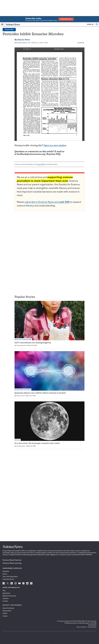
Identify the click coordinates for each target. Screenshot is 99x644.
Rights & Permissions (9, 596)
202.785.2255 (92, 625)
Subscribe (6, 571)
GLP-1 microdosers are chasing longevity (33, 343)
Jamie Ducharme (21, 345)
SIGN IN (90, 24)
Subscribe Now (66, 19)
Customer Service (8, 579)
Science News (24, 40)
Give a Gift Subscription (10, 577)
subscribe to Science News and (47, 202)
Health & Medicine (23, 339)
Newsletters (6, 593)
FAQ (4, 591)
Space (17, 440)
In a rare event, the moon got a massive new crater (37, 443)
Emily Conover (21, 396)
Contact (5, 601)
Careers (5, 616)
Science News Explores (12, 560)
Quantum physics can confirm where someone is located (40, 393)
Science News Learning (12, 563)
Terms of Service (81, 627)
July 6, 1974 (41, 164)
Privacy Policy (92, 627)
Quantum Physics (23, 390)
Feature (9, 30)
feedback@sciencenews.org (31, 154)
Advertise (6, 598)
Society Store (7, 611)
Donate (5, 613)
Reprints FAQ (53, 154)
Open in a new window (55, 146)
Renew (5, 574)
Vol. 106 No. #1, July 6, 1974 (38, 43)
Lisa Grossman (21, 446)
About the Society (8, 608)
